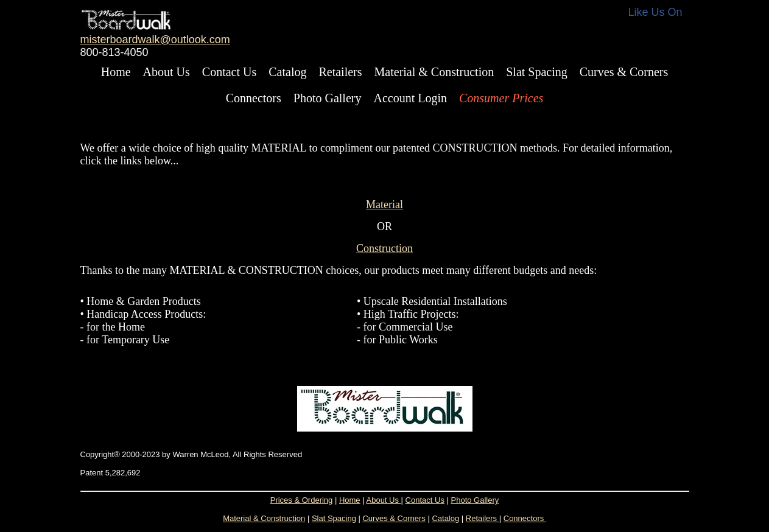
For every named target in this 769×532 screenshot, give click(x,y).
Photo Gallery (328, 98)
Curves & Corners (624, 72)
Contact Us (229, 72)
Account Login (410, 98)
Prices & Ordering (302, 500)
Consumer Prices (501, 98)
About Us (167, 72)
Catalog (287, 72)
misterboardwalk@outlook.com (155, 40)
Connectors (254, 98)
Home (116, 72)
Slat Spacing (537, 72)
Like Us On (655, 12)
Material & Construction (434, 72)
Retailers (340, 72)
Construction (384, 248)
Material (384, 205)
